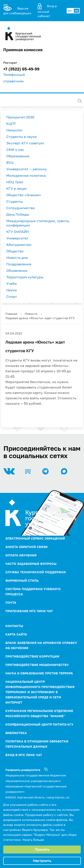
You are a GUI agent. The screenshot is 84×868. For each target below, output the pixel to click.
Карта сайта (16, 634)
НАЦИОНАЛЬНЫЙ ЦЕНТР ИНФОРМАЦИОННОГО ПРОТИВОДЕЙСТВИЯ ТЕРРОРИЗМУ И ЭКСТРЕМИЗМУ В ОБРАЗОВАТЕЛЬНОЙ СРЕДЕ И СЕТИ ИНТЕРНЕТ (40, 692)
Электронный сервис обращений (35, 538)
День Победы (18, 214)
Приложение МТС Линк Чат (29, 611)
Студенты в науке (21, 137)
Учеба (11, 283)
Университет (17, 238)
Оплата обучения (21, 555)
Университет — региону (27, 169)
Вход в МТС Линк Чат (24, 755)
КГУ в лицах (17, 188)
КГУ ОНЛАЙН (18, 232)
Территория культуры (25, 277)
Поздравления (19, 264)
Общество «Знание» (24, 195)
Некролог (15, 130)
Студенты (15, 201)
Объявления (17, 271)
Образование (18, 156)
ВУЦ (10, 162)
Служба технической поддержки (36, 572)
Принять (42, 849)
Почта (11, 603)
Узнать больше (33, 840)
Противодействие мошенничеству (37, 665)
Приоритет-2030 (20, 117)
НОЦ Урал (15, 182)
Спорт (12, 296)
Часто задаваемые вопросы (31, 564)
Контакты (14, 626)
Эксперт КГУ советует (25, 143)
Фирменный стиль (22, 581)
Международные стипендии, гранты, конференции (38, 223)
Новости (31, 314)
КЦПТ (11, 124)
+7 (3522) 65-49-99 (21, 69)
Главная (11, 314)
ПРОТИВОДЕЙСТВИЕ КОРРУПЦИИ (32, 656)
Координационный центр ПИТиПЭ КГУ (39, 724)
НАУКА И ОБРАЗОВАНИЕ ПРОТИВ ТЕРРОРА (39, 673)
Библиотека (16, 733)
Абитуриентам (19, 245)
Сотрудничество (21, 208)
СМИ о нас (15, 150)
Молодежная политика (26, 175)
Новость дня (17, 258)
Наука (11, 290)
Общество (15, 251)
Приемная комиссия (23, 50)
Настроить (42, 861)
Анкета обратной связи (27, 547)
